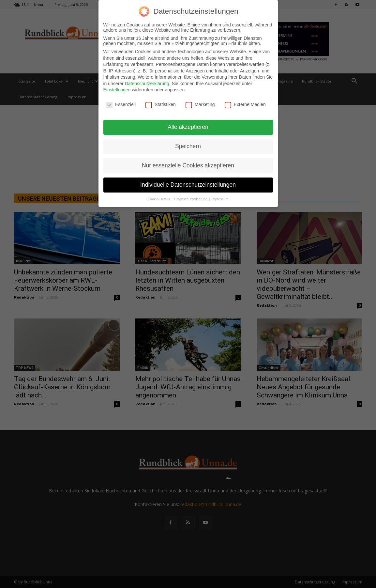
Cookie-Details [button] (159, 197)
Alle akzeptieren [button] (188, 125)
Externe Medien (245, 102)
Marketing (200, 102)
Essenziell (121, 102)
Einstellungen (117, 88)
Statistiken (161, 102)
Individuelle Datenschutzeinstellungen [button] (188, 182)
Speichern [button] (188, 144)
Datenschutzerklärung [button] (191, 197)
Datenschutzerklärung (147, 81)
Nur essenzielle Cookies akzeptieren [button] (188, 163)
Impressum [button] (220, 197)
